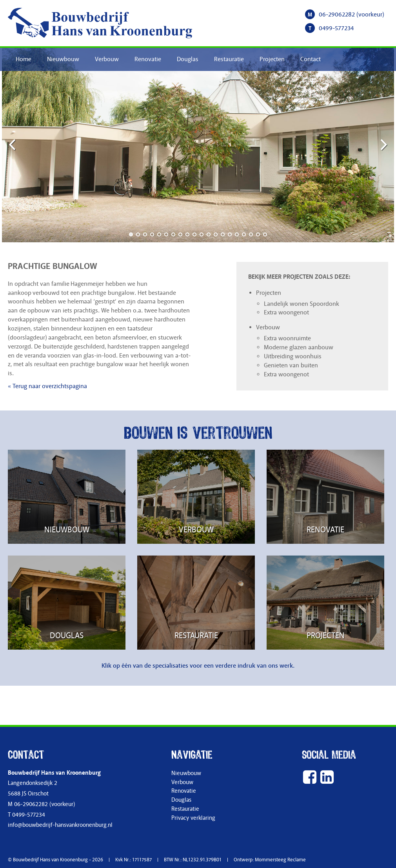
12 (209, 234)
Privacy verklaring (193, 818)
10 (194, 234)
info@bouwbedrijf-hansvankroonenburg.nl (60, 825)
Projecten (272, 59)
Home (24, 59)
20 (265, 234)
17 (244, 234)
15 (230, 234)
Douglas (188, 59)
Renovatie (148, 59)
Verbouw (107, 59)
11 (202, 234)
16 (237, 234)
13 (216, 234)
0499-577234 (336, 28)
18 (251, 234)
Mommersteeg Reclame (280, 860)
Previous (14, 144)
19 (258, 234)
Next (382, 144)
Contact (311, 59)
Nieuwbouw (63, 59)
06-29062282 (337, 15)
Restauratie (229, 59)
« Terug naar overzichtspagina (47, 386)
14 (223, 234)
